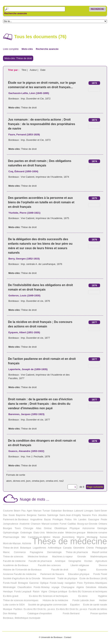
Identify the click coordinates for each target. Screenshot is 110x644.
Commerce (20, 552)
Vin (75, 519)
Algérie (80, 587)
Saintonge (53, 515)
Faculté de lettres (98, 609)
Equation (75, 605)
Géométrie (79, 548)
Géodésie (91, 587)
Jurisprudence (11, 524)
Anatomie (25, 524)
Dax (5, 515)
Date (43, 70)
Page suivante (95, 487)
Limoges (89, 511)
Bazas (47, 519)
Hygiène (103, 596)
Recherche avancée (16, 13)
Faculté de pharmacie (40, 561)
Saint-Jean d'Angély (70, 515)
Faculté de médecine (14, 561)
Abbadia (103, 587)
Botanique (26, 548)
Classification (25, 587)
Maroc (6, 552)
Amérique (60, 561)
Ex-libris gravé (11, 596)
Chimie (90, 548)
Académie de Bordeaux (16, 565)
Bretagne (23, 583)
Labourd (79, 511)
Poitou (68, 519)
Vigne (44, 591)
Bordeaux (68, 511)
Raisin (36, 591)
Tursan (46, 511)
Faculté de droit (60, 570)
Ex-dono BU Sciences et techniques (48, 596)
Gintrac (48, 528)
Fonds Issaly (57, 583)
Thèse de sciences (13, 556)
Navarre (86, 515)
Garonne (34, 583)
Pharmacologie (11, 537)
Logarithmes (39, 548)
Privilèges (58, 519)
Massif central (100, 552)
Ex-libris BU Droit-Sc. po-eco (72, 609)
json (28, 481)
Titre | (25, 70)
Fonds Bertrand (71, 613)
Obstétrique (61, 528)
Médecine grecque (75, 533)
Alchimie (27, 543)
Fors (94, 515)
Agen (30, 511)
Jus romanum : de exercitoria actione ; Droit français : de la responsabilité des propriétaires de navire (42, 124)
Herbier (103, 600)
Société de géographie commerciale (47, 605)
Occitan (88, 561)
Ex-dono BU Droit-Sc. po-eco (39, 609)
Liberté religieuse (80, 565)
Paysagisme (37, 552)
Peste (104, 519)
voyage (55, 587)
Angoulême (36, 519)
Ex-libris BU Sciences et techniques (88, 591)
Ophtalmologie (11, 533)
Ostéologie (26, 533)
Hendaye (8, 591)
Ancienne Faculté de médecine (20, 574)
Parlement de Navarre (52, 574)
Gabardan (56, 511)
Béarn (17, 511)
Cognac (82, 570)
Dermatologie (54, 552)
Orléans (103, 524)
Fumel (63, 524)
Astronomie (89, 528)
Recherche (97, 9)
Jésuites (103, 515)
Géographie (75, 561)
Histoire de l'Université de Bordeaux (22, 570)
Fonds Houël (10, 583)
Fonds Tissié (100, 574)
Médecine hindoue (38, 556)
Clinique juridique (58, 591)
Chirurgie (28, 528)
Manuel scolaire (50, 524)
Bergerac (32, 515)
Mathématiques (99, 556)
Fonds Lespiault (23, 591)
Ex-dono (83, 596)
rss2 (61, 481)
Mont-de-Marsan (12, 543)
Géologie (102, 528)
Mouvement (49, 578)
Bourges (7, 528)
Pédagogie (101, 548)
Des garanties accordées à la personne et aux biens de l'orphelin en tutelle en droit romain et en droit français (41, 202)
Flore (80, 583)
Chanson (36, 524)
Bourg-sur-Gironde (87, 524)
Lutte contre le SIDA (14, 605)
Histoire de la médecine (55, 600)
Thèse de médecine (70, 541)
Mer (24, 537)
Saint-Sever (101, 511)
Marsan (37, 511)
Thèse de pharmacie (77, 552)
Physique (75, 528)
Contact (68, 637)
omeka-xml (52, 481)
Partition (18, 609)
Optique (44, 583)
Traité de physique (67, 578)
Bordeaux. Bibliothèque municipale (22, 618)
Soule (12, 515)
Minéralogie (9, 587)
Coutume (8, 511)
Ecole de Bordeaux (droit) (93, 578)
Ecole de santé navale (95, 605)
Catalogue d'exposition (40, 613)
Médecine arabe (55, 533)
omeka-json (38, 481)
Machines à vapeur (62, 556)
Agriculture (101, 561)
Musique (8, 609)
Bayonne (21, 515)
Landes (82, 519)
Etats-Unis (39, 533)
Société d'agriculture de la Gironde (22, 578)
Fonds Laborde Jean (84, 600)
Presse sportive (99, 613)
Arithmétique (55, 548)
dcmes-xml (19, 481)
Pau (23, 511)
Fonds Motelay (42, 587)
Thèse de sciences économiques (21, 600)
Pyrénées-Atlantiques (95, 583)
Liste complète (11, 49)
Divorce (103, 565)
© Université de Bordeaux (51, 637)
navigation (70, 583)
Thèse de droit (29, 108)
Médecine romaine (97, 533)
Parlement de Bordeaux (16, 519)
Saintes (42, 515)
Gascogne (94, 519)
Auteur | (34, 70)
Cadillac (72, 524)
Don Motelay (10, 613)
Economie (102, 570)
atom (9, 481)
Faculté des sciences (49, 565)
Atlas (39, 528)
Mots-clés (27, 49)
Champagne (68, 587)
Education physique (79, 574)
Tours (18, 528)
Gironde (81, 556)
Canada (67, 548)
